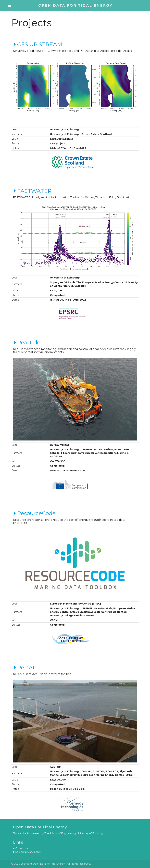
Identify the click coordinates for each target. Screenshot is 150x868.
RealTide (27, 342)
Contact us (21, 848)
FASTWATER (32, 191)
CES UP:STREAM (38, 44)
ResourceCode (34, 513)
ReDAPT (26, 667)
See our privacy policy (27, 852)
